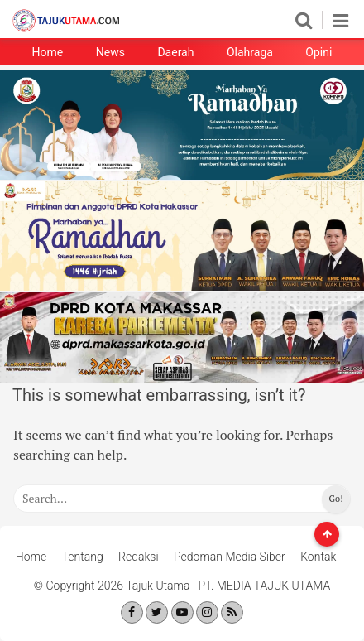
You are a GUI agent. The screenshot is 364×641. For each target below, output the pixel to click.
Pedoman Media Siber (230, 557)
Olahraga (250, 52)
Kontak (318, 557)
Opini (318, 52)
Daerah (175, 52)
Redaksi (139, 557)
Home (48, 52)
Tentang (83, 557)
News (110, 52)
